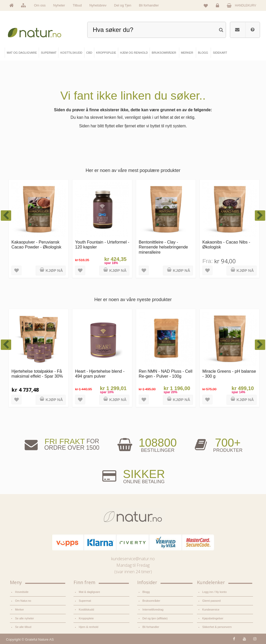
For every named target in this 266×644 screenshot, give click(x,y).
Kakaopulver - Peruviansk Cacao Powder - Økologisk (36, 244)
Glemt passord (211, 601)
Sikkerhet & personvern (217, 627)
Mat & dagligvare (89, 592)
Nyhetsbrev (98, 5)
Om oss (40, 5)
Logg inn (218, 7)
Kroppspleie (86, 618)
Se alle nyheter (25, 618)
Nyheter (59, 5)
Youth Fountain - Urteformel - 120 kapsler (102, 244)
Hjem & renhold (88, 627)
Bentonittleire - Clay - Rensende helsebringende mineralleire (163, 247)
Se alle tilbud (23, 627)
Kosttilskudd (86, 610)
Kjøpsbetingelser (213, 618)
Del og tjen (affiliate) (155, 618)
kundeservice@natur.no (133, 559)
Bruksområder (151, 601)
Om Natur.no (23, 601)
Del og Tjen (123, 5)
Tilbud (77, 5)
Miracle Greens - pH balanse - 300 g (229, 374)
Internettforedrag (153, 610)
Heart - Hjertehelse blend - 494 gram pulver (100, 374)
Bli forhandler (149, 5)
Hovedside (22, 592)
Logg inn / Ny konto (214, 592)
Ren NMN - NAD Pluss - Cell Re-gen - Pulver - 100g (166, 374)
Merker (19, 610)
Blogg (146, 592)
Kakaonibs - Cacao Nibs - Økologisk (226, 244)
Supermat (85, 601)
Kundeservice (211, 610)
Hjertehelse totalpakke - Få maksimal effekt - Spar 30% (37, 374)
